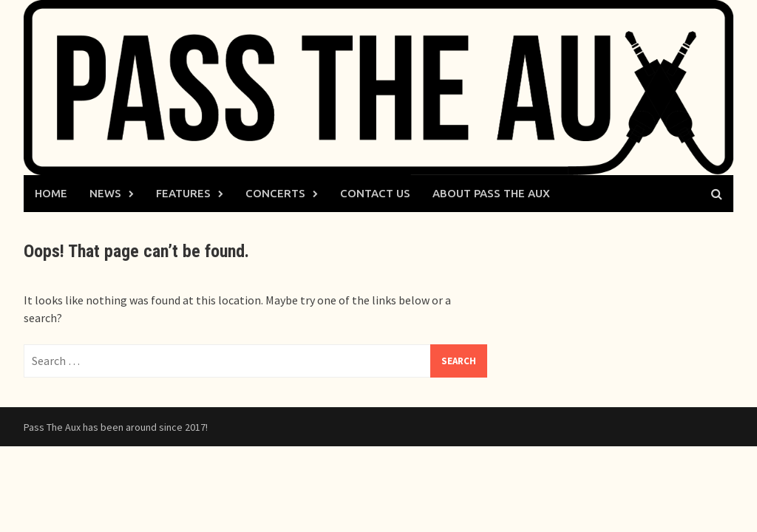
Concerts (275, 193)
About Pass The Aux (491, 193)
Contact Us (375, 193)
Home (51, 193)
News (105, 193)
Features (183, 193)
